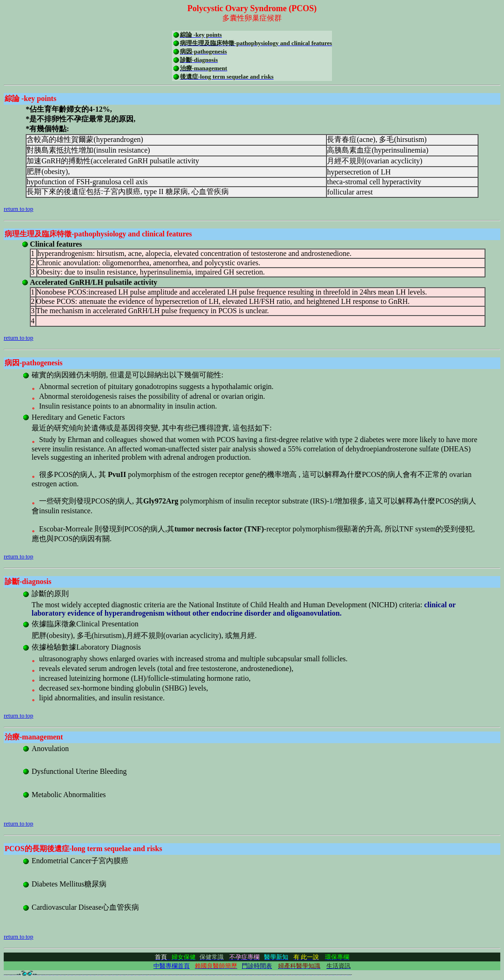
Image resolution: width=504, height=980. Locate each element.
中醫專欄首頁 (172, 966)
